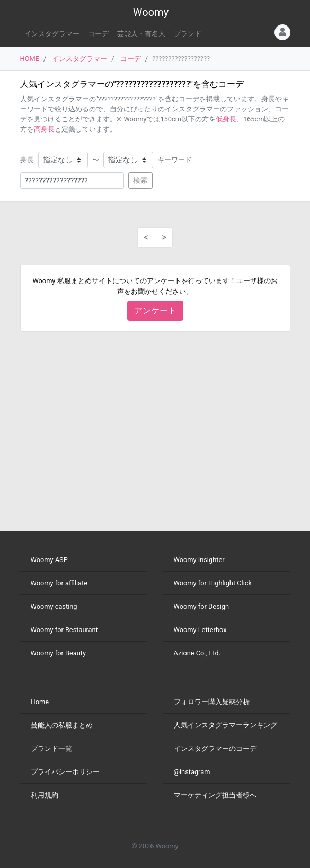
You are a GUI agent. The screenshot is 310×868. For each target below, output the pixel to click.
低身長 (226, 119)
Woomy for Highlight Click (213, 583)
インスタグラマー (52, 34)
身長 (27, 160)
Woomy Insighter (199, 560)
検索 (140, 180)
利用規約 (45, 795)
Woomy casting (54, 606)
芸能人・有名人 (141, 34)
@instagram (192, 772)
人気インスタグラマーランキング (225, 725)
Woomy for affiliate (59, 583)
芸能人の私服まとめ (62, 725)
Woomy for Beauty (58, 653)
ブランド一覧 (51, 748)
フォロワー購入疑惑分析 (212, 702)
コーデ (98, 34)
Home (40, 702)
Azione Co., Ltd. (197, 653)
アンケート (155, 310)
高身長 (44, 129)
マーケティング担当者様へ (215, 795)
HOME (30, 59)
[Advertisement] (155, 432)
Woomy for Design (202, 606)
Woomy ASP (49, 560)
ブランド (188, 34)
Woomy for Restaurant (64, 630)
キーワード (175, 160)
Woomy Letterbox (200, 630)
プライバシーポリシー (65, 772)
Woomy (151, 12)
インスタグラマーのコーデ (215, 748)
